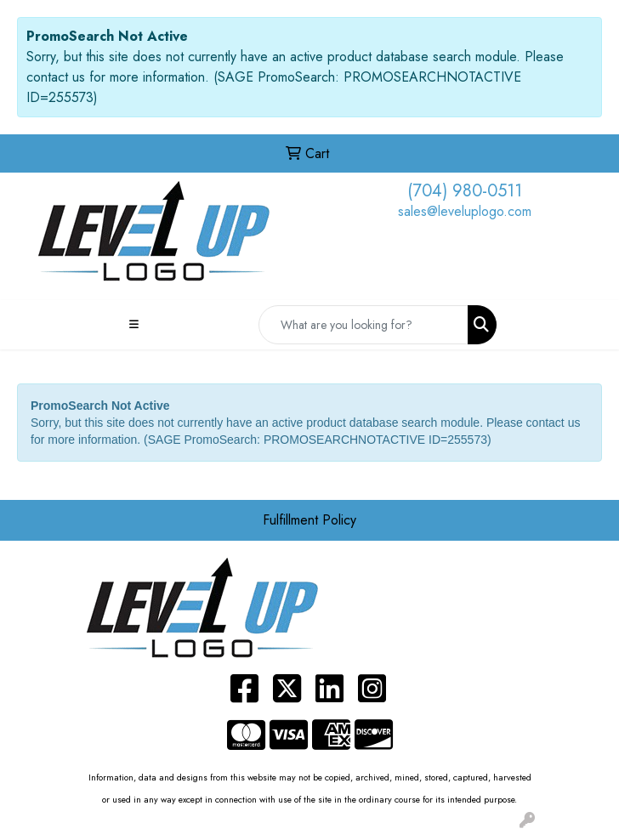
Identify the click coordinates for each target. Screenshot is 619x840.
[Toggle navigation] (133, 325)
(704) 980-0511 (465, 191)
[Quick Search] (363, 325)
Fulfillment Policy (309, 520)
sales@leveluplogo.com (465, 211)
